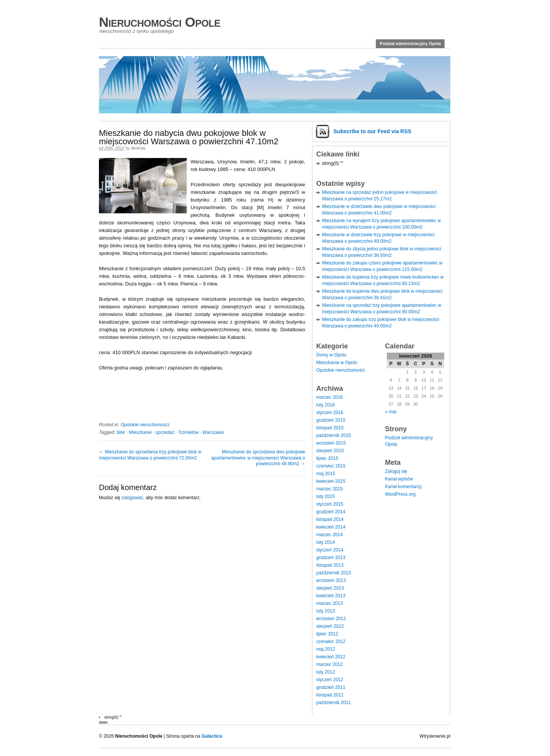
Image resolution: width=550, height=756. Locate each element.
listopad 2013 (330, 565)
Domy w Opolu (331, 355)
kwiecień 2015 (331, 481)
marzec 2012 (329, 664)
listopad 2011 (330, 695)
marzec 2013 (329, 603)
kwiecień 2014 (331, 527)
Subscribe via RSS (372, 131)
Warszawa (213, 432)
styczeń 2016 (330, 413)
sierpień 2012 (330, 626)
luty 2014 (326, 542)
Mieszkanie (140, 432)
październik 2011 (334, 703)
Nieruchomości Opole (160, 22)
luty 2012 (326, 672)
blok (121, 432)
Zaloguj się (396, 471)
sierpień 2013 (330, 588)
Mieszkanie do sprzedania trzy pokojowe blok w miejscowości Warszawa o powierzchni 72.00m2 (150, 455)
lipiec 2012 (327, 634)
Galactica (212, 736)
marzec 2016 (329, 397)
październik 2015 (334, 435)
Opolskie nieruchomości (145, 425)
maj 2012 (326, 649)
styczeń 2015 (330, 504)
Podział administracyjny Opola (410, 44)
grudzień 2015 (331, 420)
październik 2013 (334, 573)
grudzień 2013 (331, 558)
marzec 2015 (329, 489)
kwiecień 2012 (331, 657)
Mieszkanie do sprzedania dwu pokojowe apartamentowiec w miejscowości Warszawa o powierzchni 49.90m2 (258, 458)
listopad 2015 (330, 428)
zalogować (132, 498)
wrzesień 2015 (331, 443)
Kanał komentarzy (403, 487)
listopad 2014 (330, 519)
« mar (391, 412)
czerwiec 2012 (331, 642)
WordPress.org (400, 494)
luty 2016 (326, 405)
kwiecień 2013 (331, 596)
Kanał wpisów (399, 479)
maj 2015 (326, 474)
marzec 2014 (329, 535)
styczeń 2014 (330, 550)
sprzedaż (165, 432)
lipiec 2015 (327, 458)
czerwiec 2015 (331, 466)
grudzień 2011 (331, 687)
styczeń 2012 (330, 680)
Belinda (138, 148)
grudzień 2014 (331, 512)
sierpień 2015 (330, 451)
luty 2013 (326, 611)
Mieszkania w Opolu (337, 363)
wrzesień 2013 (331, 580)
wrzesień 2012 (331, 619)
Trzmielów (188, 432)
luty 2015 (326, 496)
